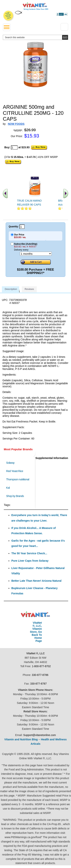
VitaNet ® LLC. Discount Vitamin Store (35, 614)
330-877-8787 (38, 684)
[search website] (35, 37)
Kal (8, 488)
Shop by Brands (16, 496)
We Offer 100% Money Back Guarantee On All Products (9, 16)
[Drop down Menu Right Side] (64, 27)
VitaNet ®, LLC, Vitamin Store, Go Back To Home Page (36, 632)
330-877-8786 (40, 675)
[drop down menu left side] (7, 27)
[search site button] (65, 37)
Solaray (10, 463)
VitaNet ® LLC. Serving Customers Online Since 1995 (35, 6)
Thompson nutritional (18, 479)
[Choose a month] (36, 254)
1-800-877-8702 (41, 666)
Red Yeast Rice (15, 471)
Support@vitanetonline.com (40, 735)
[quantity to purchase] (14, 148)
